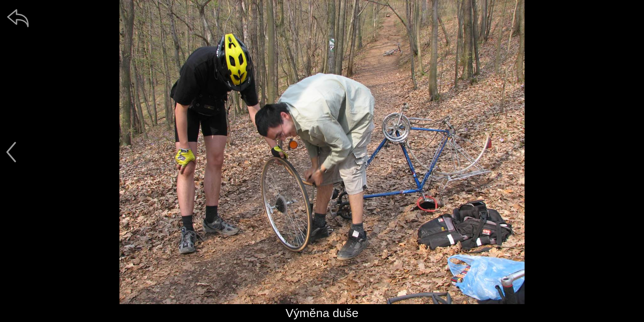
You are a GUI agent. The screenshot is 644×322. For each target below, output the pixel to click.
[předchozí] (11, 152)
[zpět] (18, 18)
